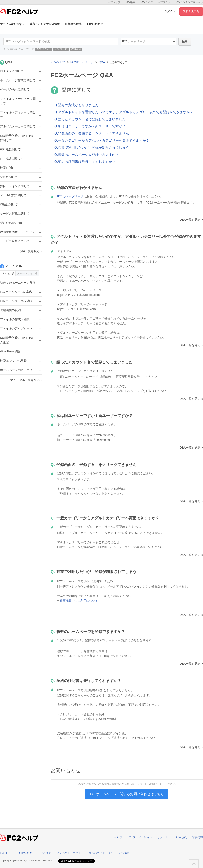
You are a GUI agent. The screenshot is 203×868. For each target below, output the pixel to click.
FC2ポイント (44, 49)
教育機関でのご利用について (79, 601)
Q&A (102, 62)
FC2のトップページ (70, 196)
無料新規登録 (191, 11)
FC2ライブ (147, 2)
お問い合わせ (95, 24)
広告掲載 (124, 853)
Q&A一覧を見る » (191, 220)
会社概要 (46, 853)
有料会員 (76, 49)
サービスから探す (12, 24)
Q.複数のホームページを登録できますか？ (87, 155)
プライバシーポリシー (70, 853)
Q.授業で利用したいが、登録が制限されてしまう (92, 148)
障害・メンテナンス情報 (45, 24)
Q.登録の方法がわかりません (76, 105)
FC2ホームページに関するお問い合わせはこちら (127, 794)
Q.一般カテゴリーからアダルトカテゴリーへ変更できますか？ (102, 141)
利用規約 (181, 837)
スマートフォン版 (27, 273)
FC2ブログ (164, 2)
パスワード (61, 49)
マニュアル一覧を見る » (26, 380)
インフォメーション (140, 837)
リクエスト (164, 837)
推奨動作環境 (73, 24)
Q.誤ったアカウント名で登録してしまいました (90, 119)
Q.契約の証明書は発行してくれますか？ (85, 162)
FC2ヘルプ (58, 62)
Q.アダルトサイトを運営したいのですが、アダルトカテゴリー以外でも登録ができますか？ (124, 112)
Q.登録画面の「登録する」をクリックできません (92, 133)
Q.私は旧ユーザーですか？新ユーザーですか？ (90, 126)
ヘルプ (118, 837)
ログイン (170, 11)
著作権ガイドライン (101, 853)
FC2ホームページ (82, 62)
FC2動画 (130, 2)
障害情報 (198, 837)
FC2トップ (114, 2)
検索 (185, 41)
